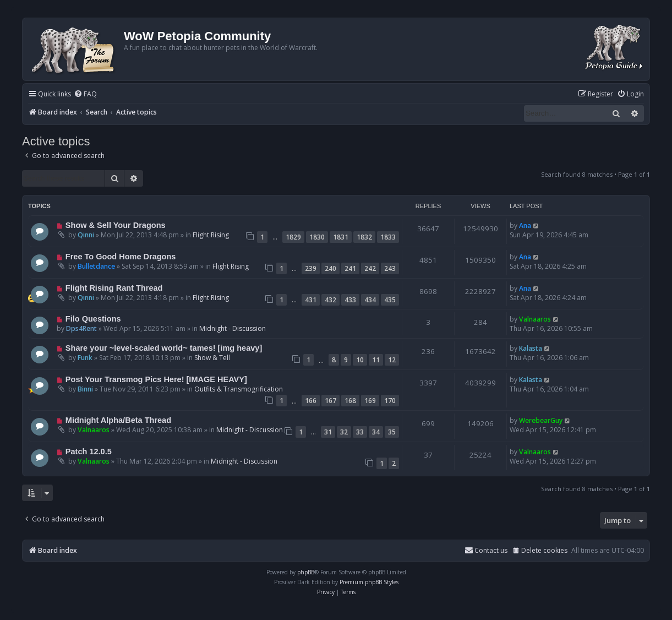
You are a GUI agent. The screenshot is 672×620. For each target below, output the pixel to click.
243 (390, 268)
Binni (85, 389)
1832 (364, 237)
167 (330, 401)
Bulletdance (96, 266)
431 (311, 300)
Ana (525, 225)
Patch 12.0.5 (89, 452)
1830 (317, 237)
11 (376, 360)
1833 (388, 237)
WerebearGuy (541, 420)
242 (370, 268)
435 (390, 300)
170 (390, 401)
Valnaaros (535, 319)
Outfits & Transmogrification (239, 389)
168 (350, 401)
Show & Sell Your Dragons (116, 225)
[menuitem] (85, 94)
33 (360, 432)
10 (360, 360)
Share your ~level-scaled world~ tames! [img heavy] (164, 348)
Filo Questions (93, 319)
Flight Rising (211, 235)
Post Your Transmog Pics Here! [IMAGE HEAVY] (156, 379)
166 (311, 401)
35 (392, 432)
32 (344, 432)
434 (370, 300)
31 (328, 432)
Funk (85, 358)
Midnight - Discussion (233, 328)
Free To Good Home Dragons (121, 257)
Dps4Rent (81, 328)
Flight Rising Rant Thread (114, 288)
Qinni (86, 235)
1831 (341, 237)
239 (311, 268)
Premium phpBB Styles (369, 582)
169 (370, 401)
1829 (293, 237)
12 (392, 360)
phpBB (306, 572)
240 (330, 268)
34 (376, 432)
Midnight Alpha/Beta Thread (118, 420)
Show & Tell (212, 358)
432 (330, 300)
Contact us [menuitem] (486, 550)
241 (350, 268)
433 (350, 300)
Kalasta (531, 348)
